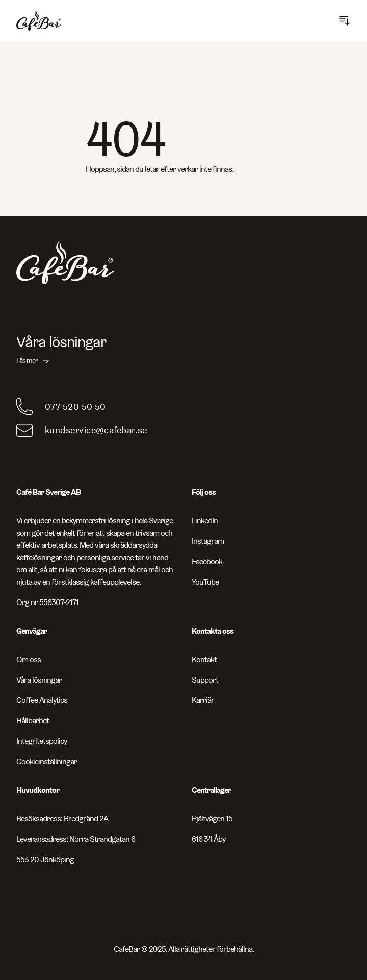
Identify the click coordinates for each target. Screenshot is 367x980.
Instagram (208, 541)
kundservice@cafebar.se (96, 430)
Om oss (29, 659)
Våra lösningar (39, 680)
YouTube (205, 582)
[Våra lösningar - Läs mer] (183, 349)
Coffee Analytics (42, 700)
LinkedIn (205, 521)
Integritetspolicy (42, 741)
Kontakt (204, 659)
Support (205, 680)
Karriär (203, 700)
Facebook (207, 561)
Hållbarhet (33, 721)
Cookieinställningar (47, 761)
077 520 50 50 (75, 406)
